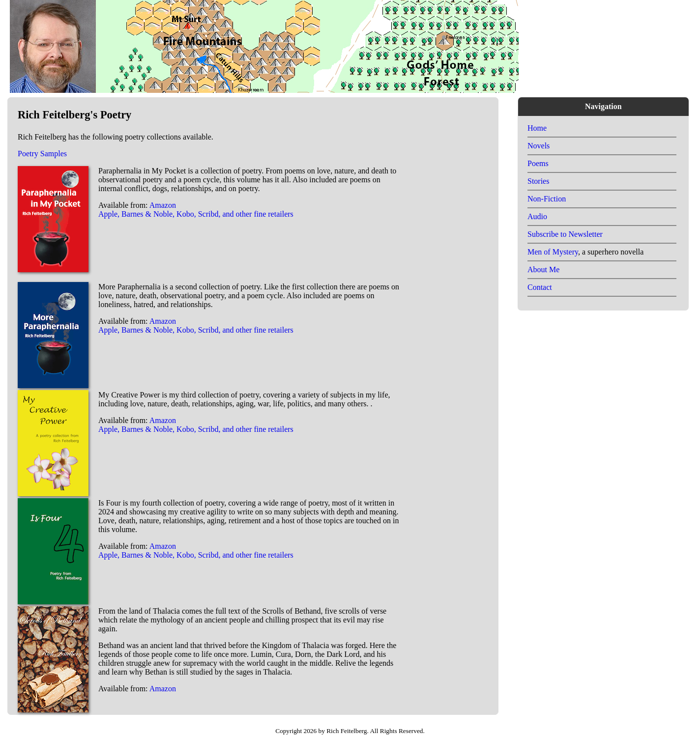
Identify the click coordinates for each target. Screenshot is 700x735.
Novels (539, 146)
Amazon (163, 205)
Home (537, 128)
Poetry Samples (42, 154)
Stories (538, 181)
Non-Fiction (547, 199)
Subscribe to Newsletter (565, 234)
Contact (540, 287)
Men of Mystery (553, 252)
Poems (538, 163)
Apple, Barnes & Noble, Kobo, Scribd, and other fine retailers (196, 214)
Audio (537, 216)
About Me (543, 269)
